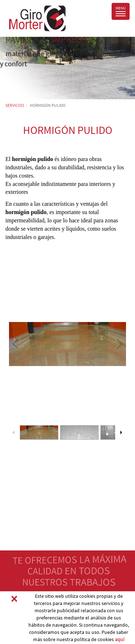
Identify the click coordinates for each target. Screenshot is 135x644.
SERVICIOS (15, 105)
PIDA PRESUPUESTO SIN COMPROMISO (62, 598)
